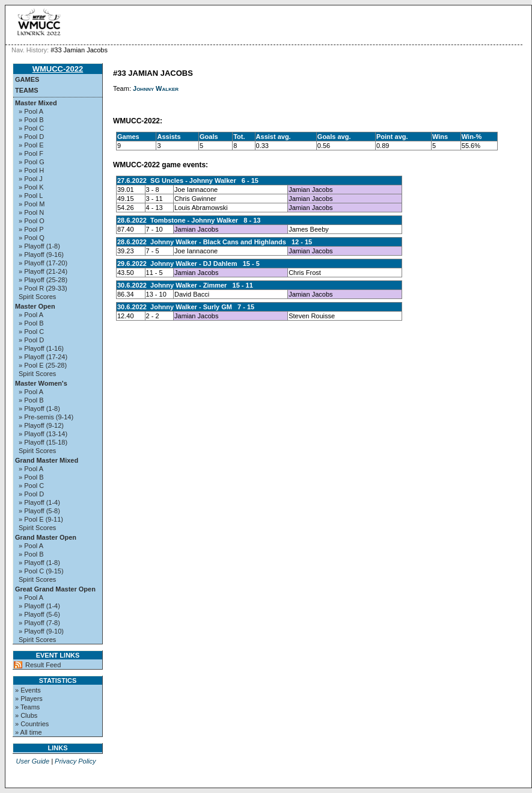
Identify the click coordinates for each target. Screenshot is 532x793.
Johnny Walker (156, 88)
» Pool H (31, 170)
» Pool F (31, 153)
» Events (28, 690)
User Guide (32, 761)
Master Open (35, 306)
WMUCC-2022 (58, 69)
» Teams (27, 707)
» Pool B (31, 120)
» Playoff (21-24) (43, 271)
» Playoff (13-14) (43, 434)
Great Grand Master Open (55, 589)
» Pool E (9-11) (41, 519)
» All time (29, 732)
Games (27, 79)
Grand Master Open (46, 537)
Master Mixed (36, 103)
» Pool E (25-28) (43, 365)
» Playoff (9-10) (41, 631)
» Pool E (31, 145)
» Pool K (31, 187)
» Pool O (32, 221)
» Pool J (31, 179)
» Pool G (32, 162)
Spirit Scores (37, 297)
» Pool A (31, 111)
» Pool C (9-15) (41, 571)
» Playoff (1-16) (41, 348)
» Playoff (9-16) (41, 255)
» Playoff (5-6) (39, 614)
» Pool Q (32, 238)
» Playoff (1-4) (39, 502)
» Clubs (26, 715)
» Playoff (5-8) (39, 511)
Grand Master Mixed (47, 460)
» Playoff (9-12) (41, 425)
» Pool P (31, 229)
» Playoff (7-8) (39, 623)
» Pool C (31, 128)
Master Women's (41, 383)
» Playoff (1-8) (39, 246)
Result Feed (43, 665)
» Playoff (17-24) (43, 357)
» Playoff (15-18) (43, 442)
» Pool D (31, 137)
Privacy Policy (75, 761)
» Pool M (32, 204)
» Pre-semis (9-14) (46, 417)
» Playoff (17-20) (43, 263)
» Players (29, 699)
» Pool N (31, 212)
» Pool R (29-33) (43, 288)
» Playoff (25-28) (43, 280)
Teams (27, 90)
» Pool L (31, 196)
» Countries (32, 724)
